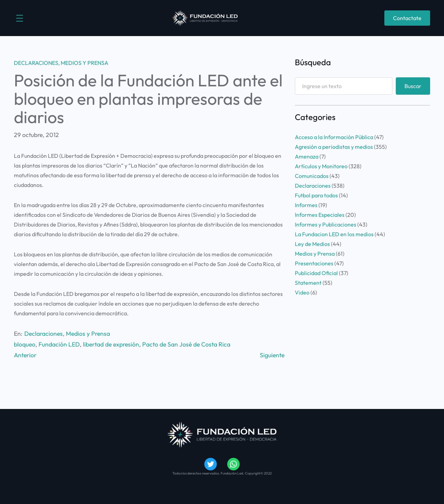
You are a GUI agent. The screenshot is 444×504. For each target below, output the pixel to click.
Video (302, 292)
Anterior (25, 355)
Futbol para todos (316, 195)
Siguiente (272, 355)
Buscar (413, 86)
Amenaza (307, 156)
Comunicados (312, 176)
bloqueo (25, 344)
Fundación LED (59, 344)
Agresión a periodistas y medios (334, 147)
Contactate (407, 18)
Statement (308, 283)
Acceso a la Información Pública (334, 137)
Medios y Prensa (84, 63)
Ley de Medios (312, 244)
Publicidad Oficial (316, 273)
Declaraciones (36, 63)
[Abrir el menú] (20, 18)
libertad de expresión (111, 344)
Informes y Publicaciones (326, 224)
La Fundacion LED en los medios (334, 234)
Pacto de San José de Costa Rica (186, 344)
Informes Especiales (320, 215)
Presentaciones (314, 263)
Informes (306, 205)
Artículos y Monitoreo (321, 166)
